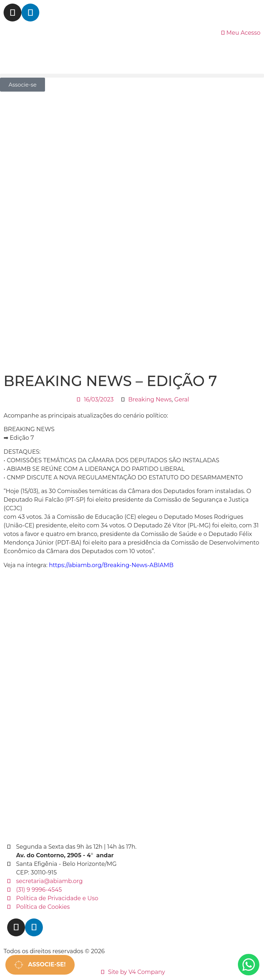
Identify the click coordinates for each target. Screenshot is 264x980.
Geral (182, 399)
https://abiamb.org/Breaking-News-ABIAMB (111, 565)
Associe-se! (40, 965)
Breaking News (150, 399)
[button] (132, 76)
